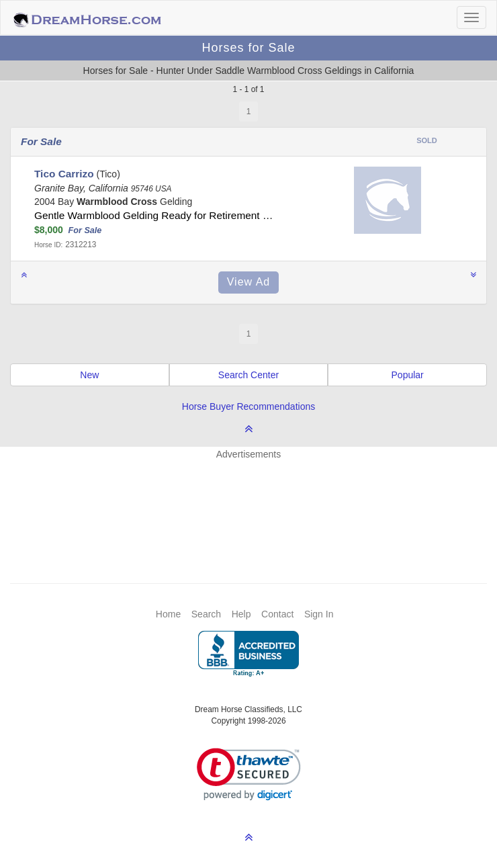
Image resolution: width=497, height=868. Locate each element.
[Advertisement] (255, 501)
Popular (408, 375)
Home (168, 614)
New (89, 375)
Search (206, 614)
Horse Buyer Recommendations (248, 406)
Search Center (248, 375)
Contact (277, 614)
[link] (249, 774)
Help (241, 614)
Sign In (319, 614)
